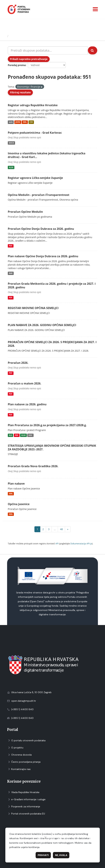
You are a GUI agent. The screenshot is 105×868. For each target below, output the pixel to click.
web (11, 122)
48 (61, 529)
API (57, 543)
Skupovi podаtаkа (24, 36)
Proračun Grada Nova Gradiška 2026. (33, 466)
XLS (10, 435)
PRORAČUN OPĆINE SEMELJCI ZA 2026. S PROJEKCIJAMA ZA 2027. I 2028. (52, 344)
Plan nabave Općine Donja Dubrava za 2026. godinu (43, 256)
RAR (11, 273)
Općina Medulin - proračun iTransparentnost (39, 195)
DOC (31, 435)
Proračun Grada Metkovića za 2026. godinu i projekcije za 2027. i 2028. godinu (52, 285)
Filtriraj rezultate (20, 92)
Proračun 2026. (18, 363)
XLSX (11, 167)
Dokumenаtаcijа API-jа (81, 543)
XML (25, 122)
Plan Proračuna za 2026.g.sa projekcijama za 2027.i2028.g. (47, 425)
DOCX (11, 143)
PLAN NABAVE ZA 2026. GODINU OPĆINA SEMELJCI (42, 325)
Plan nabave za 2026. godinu (27, 404)
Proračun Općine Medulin (25, 212)
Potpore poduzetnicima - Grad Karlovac (35, 133)
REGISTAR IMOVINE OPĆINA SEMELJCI (33, 308)
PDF (11, 246)
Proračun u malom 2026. (24, 383)
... (55, 529)
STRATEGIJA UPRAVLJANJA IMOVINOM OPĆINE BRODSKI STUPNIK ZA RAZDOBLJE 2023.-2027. (52, 447)
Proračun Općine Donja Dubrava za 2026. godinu (41, 229)
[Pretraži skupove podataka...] (48, 50)
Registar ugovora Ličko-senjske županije (35, 178)
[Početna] (4, 36)
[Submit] (93, 50)
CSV (31, 122)
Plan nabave (16, 484)
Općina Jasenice (19, 504)
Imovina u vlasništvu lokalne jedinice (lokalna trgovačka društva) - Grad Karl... (47, 155)
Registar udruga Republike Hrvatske (33, 105)
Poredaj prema (17, 65)
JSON (18, 122)
